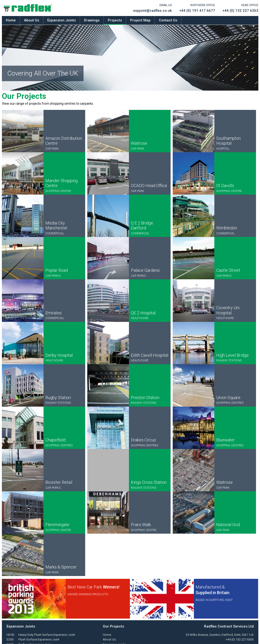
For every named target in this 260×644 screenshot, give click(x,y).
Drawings (92, 20)
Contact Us (168, 20)
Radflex (28, 8)
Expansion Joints (62, 20)
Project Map (140, 20)
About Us (32, 20)
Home (11, 20)
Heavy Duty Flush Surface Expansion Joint (47, 635)
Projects (115, 20)
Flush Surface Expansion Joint (39, 639)
